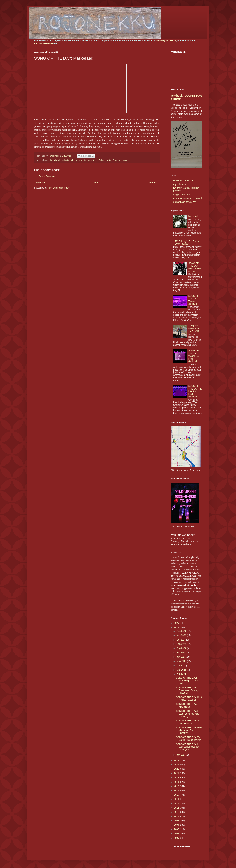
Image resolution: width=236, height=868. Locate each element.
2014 (177, 799)
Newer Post (41, 183)
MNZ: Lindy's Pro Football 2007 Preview (188, 243)
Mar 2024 (182, 670)
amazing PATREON (166, 41)
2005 (177, 838)
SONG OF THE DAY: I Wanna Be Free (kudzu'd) (194, 356)
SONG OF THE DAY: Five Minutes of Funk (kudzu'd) (189, 730)
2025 (177, 623)
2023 (177, 760)
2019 (177, 778)
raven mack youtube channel (187, 198)
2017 (177, 786)
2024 (177, 627)
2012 (177, 808)
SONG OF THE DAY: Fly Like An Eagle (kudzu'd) (195, 391)
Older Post (153, 183)
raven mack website (183, 180)
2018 (177, 782)
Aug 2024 (182, 648)
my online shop (181, 184)
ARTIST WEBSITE (43, 44)
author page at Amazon (185, 202)
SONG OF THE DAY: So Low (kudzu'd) (188, 722)
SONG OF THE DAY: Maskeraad (186, 705)
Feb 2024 (182, 674)
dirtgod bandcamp (182, 194)
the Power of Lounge (118, 160)
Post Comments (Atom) (59, 188)
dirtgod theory (77, 160)
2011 (177, 812)
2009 (177, 821)
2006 (177, 834)
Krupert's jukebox (100, 160)
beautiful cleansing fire (60, 160)
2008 (177, 825)
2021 (177, 769)
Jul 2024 (181, 653)
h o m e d (193, 216)
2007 (177, 829)
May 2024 (182, 661)
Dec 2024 (182, 631)
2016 (177, 790)
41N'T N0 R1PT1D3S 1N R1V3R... (195, 329)
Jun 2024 (182, 657)
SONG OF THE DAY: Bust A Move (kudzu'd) (189, 699)
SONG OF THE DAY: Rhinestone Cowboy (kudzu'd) (187, 690)
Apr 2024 (181, 666)
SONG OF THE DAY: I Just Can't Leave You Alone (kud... (188, 747)
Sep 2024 (182, 644)
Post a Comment (47, 176)
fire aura (88, 160)
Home (97, 183)
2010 (177, 816)
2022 (177, 765)
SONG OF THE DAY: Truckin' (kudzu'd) (194, 300)
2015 (177, 795)
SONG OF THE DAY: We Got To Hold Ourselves (189, 739)
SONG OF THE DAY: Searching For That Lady (187, 681)
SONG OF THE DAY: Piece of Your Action (195, 267)
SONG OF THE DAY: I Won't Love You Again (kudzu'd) (188, 714)
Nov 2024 (182, 635)
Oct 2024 (181, 640)
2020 (177, 773)
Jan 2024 (182, 755)
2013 (177, 804)
